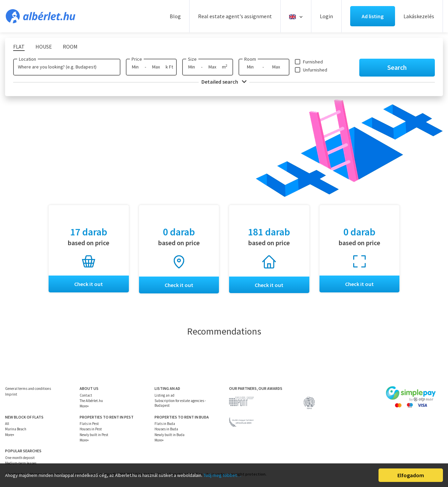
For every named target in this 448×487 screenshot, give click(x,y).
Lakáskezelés (419, 16)
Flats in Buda (165, 424)
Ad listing (373, 16)
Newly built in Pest (94, 435)
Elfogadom (411, 475)
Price (137, 59)
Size (192, 59)
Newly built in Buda (170, 435)
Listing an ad (164, 395)
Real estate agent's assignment (235, 16)
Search (397, 67)
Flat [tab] (19, 47)
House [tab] (44, 47)
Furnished (313, 62)
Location (27, 59)
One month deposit (20, 458)
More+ (84, 406)
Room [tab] (70, 47)
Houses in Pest (91, 429)
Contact (86, 395)
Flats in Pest (89, 424)
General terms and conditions (28, 389)
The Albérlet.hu (91, 401)
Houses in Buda (166, 429)
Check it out (89, 284)
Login (326, 16)
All (7, 424)
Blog (175, 16)
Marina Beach (16, 429)
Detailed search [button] (224, 82)
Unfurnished (315, 70)
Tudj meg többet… (222, 475)
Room (250, 59)
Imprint (11, 394)
